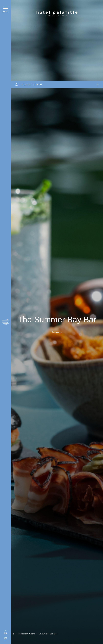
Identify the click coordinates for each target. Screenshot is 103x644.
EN (5, 633)
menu (5, 11)
